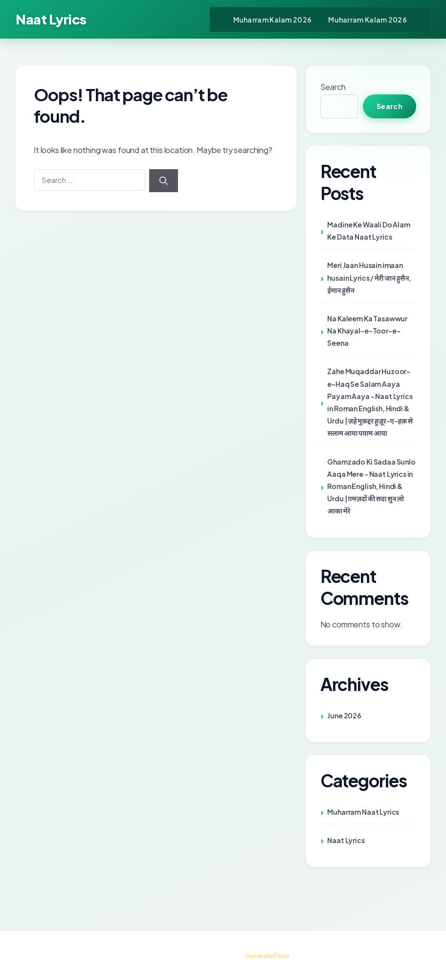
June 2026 (344, 715)
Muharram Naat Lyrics (363, 812)
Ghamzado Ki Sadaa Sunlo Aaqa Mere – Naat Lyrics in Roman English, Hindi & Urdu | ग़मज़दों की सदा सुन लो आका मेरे (371, 486)
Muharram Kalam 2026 (273, 20)
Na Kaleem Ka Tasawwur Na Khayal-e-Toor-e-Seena (367, 331)
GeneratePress (267, 956)
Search (333, 87)
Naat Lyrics (51, 19)
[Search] (164, 181)
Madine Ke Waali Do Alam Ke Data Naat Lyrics (368, 231)
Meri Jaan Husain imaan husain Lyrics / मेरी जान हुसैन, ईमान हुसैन (369, 277)
